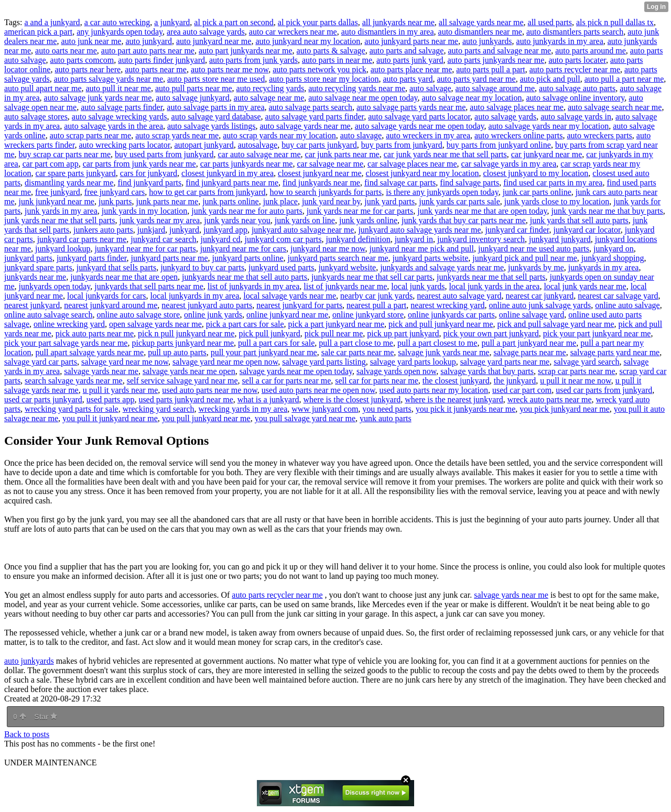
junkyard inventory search (481, 239)
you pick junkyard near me (565, 409)
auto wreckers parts (599, 135)
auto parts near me (156, 69)
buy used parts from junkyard (164, 154)
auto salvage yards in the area (113, 126)
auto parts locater (577, 60)
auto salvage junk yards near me (98, 98)
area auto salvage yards (206, 32)
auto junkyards (487, 41)
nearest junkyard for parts (299, 305)
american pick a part (38, 32)
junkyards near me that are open (124, 277)
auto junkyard (148, 41)
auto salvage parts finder (122, 107)
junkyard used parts (281, 267)
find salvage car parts (400, 183)
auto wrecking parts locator (124, 145)
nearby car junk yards (376, 296)
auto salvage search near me (615, 107)
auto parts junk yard (410, 60)
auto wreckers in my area (428, 135)
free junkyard (58, 192)
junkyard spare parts (38, 267)
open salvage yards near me (155, 324)
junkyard (184, 230)
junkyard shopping (613, 258)
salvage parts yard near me (615, 352)
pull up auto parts (177, 352)
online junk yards (213, 315)
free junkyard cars (115, 192)
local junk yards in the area (495, 286)
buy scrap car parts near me (65, 154)
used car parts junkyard (43, 399)
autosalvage (258, 145)
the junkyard (515, 381)
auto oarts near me (66, 51)
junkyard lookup (63, 249)
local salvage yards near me (290, 296)
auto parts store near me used (216, 79)
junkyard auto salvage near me (303, 230)
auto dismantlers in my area (388, 32)
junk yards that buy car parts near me (464, 220)
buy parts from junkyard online (499, 145)
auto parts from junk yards (253, 60)
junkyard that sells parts (116, 267)
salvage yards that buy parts (487, 371)
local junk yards (418, 286)
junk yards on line (305, 220)
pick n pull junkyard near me (186, 333)
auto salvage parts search (311, 107)
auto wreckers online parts (518, 135)
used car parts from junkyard (604, 390)
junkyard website (347, 267)
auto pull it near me (118, 88)
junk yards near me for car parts (360, 211)
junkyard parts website (430, 258)
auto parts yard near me (477, 79)
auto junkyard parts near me (411, 41)
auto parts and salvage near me (499, 51)
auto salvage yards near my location (549, 126)
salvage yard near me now (125, 362)
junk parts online (231, 201)
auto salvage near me (269, 98)
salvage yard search (586, 362)
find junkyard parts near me (232, 183)
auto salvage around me (495, 88)
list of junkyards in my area (254, 286)
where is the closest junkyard (352, 399)
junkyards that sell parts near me (149, 286)
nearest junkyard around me (111, 305)
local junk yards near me (585, 286)
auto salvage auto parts (577, 88)
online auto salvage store (138, 315)
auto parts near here (88, 69)
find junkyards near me (321, 183)
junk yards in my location (145, 211)
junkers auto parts (103, 230)
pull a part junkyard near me (529, 343)
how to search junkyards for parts (326, 192)
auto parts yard (408, 79)
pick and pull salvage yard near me (556, 324)
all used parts (550, 22)
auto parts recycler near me (575, 69)
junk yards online (368, 220)
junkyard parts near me (170, 258)
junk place (280, 201)
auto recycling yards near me (357, 88)
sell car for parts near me (377, 381)
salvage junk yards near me (443, 352)
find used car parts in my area (553, 183)
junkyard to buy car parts (202, 267)
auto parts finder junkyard (161, 60)
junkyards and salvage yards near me (442, 267)
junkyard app (225, 230)
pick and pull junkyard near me (441, 324)
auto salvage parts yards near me (411, 107)
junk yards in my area (61, 211)
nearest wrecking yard (447, 305)
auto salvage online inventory (576, 98)
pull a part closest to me (437, 343)
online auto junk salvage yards (540, 305)
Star (46, 717)
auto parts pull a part (491, 69)
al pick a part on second (234, 22)
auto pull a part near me (624, 79)
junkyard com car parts (283, 239)
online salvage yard (532, 315)
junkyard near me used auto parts (534, 249)
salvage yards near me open (189, 371)
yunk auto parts (386, 418)
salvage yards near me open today (296, 371)
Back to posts (27, 734)
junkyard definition (358, 239)
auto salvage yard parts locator (419, 117)
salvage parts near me (529, 352)
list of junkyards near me (345, 286)
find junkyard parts (149, 183)
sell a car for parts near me (287, 381)
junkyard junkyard (560, 239)
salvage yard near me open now (225, 362)
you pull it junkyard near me (110, 418)
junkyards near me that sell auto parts (245, 277)
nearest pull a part (376, 305)
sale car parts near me (358, 352)
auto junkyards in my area (560, 41)
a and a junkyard (52, 22)
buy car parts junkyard (319, 145)
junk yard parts (389, 201)
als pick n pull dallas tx (615, 22)
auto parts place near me (411, 69)
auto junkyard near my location (308, 41)
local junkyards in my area (195, 296)
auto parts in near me (337, 60)
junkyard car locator (587, 230)
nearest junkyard (32, 305)
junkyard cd (221, 239)
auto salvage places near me (517, 107)
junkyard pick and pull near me (525, 258)
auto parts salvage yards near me (109, 79)
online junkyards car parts (451, 315)
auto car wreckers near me (293, 32)
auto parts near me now (230, 69)
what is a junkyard (268, 399)
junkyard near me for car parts (145, 249)
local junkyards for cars (107, 296)
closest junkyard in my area (228, 173)
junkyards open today (55, 286)
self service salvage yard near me (182, 381)
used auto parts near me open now (318, 390)
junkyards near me (35, 277)
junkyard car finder (517, 230)
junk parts (115, 201)
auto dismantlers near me (480, 32)
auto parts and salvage (407, 51)
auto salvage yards (505, 117)
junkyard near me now (328, 249)
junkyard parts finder (92, 258)
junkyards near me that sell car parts (372, 277)
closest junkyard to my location (536, 173)
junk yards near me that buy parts (607, 211)
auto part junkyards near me (246, 51)
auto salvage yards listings (211, 126)
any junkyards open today (120, 32)
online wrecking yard (69, 324)
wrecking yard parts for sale (72, 409)
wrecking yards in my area (243, 409)
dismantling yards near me (69, 183)
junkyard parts (28, 258)
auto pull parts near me (194, 88)
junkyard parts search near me (338, 258)
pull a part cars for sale (276, 343)
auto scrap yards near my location (279, 135)
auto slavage (361, 135)
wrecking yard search (159, 409)
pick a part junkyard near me (336, 324)
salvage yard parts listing (324, 362)
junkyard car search (163, 239)
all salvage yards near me (481, 22)
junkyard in (414, 239)
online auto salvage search (48, 315)
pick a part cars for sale (245, 324)
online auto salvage (627, 305)
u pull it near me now (575, 381)
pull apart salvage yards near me (90, 352)
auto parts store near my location (324, 79)
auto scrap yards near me (177, 135)
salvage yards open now (396, 371)
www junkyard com (325, 409)
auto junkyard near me (214, 41)
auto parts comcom (82, 60)
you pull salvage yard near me (305, 418)
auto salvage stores (36, 117)
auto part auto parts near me (148, 51)
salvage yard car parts (41, 362)
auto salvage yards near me (305, 126)
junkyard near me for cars (243, 249)
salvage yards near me (101, 371)
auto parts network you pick (320, 69)
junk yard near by (331, 201)
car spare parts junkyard (76, 173)
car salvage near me (330, 164)
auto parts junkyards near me (496, 60)
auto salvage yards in (576, 117)
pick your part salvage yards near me (66, 343)
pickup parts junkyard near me (183, 343)
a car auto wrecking (117, 22)
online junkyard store (368, 315)
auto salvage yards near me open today (420, 126)
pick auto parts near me (95, 333)
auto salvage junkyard (192, 98)
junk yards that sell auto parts (579, 220)
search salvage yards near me (74, 381)
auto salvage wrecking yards (120, 117)
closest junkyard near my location (423, 173)
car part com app (51, 164)
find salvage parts (469, 183)
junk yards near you (237, 220)
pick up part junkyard (403, 333)
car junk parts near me (342, 154)
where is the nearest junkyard (454, 399)
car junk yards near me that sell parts (445, 154)
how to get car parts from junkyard (207, 192)
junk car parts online (537, 192)
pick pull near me (334, 333)
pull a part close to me (356, 343)
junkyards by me (536, 267)
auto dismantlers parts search (575, 32)
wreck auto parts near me (550, 399)
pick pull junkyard (269, 333)
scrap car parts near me (576, 371)
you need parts (387, 409)
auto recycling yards (270, 88)
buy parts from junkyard (402, 145)
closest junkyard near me (320, 173)
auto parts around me (591, 51)
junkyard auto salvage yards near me (419, 230)
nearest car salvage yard (618, 296)
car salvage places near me (412, 164)
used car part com (522, 390)
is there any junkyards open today (442, 192)
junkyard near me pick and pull (422, 249)
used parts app (111, 399)
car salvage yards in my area (509, 164)
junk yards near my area (160, 220)
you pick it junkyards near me (466, 409)
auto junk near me (91, 41)
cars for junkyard (149, 173)
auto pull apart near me (43, 88)
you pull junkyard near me (206, 418)
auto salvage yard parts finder (315, 117)
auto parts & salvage (331, 51)
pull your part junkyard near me (264, 352)
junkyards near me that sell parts (491, 277)
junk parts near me (167, 201)
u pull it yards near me (121, 390)
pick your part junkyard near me (597, 333)
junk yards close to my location (557, 201)
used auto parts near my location (434, 390)
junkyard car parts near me (82, 239)
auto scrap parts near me (90, 135)
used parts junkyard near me (186, 399)
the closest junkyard (456, 381)
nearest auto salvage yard (459, 296)
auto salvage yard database (216, 117)
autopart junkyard (204, 145)
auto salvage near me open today (363, 98)
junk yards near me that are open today (482, 211)
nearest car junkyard (540, 296)
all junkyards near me (398, 22)
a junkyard (172, 22)
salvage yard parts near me (505, 362)
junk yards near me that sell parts (60, 220)
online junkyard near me (287, 315)
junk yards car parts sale (459, 201)
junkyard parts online (248, 258)
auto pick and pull (550, 79)
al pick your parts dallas (318, 22)
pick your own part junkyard (491, 333)
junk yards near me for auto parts (247, 211)
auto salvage (430, 88)
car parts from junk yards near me (139, 164)
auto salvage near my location (472, 98)
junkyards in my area (604, 267)
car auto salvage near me (259, 154)
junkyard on (614, 249)
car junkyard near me (546, 154)
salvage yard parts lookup (413, 362)
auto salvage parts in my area (215, 107)
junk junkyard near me (57, 201)
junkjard (151, 230)
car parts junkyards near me (247, 164)
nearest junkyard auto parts (207, 305)
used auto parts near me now (210, 390)
